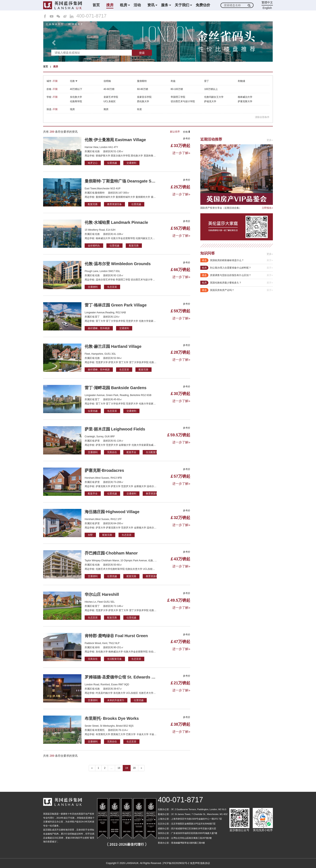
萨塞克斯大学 (245, 101)
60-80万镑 (143, 89)
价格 (187, 132)
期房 (106, 109)
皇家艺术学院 (111, 97)
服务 (165, 5)
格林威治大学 (245, 97)
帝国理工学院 (178, 97)
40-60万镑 (109, 89)
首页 (96, 5)
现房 (72, 109)
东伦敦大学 (76, 97)
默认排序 (175, 132)
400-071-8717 (91, 16)
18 (119, 768)
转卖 (139, 109)
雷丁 (207, 81)
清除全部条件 (262, 117)
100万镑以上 (211, 89)
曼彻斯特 (142, 81)
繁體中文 (267, 2)
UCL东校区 (110, 101)
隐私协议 (205, 863)
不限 (55, 81)
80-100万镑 (177, 89)
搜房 (110, 5)
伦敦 (74, 81)
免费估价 (203, 5)
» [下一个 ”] (141, 768)
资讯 (151, 5)
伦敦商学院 (76, 101)
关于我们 (182, 5)
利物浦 (241, 81)
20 (134, 768)
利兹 (173, 81)
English (267, 8)
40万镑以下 (76, 89)
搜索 (142, 53)
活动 (137, 5)
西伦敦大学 (143, 101)
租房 (124, 5)
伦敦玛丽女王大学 (214, 97)
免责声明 (195, 863)
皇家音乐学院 (144, 97)
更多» (270, 140)
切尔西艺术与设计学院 (183, 101)
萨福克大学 (210, 101)
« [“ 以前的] (92, 768)
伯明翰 (107, 81)
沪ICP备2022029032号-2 (176, 863)
